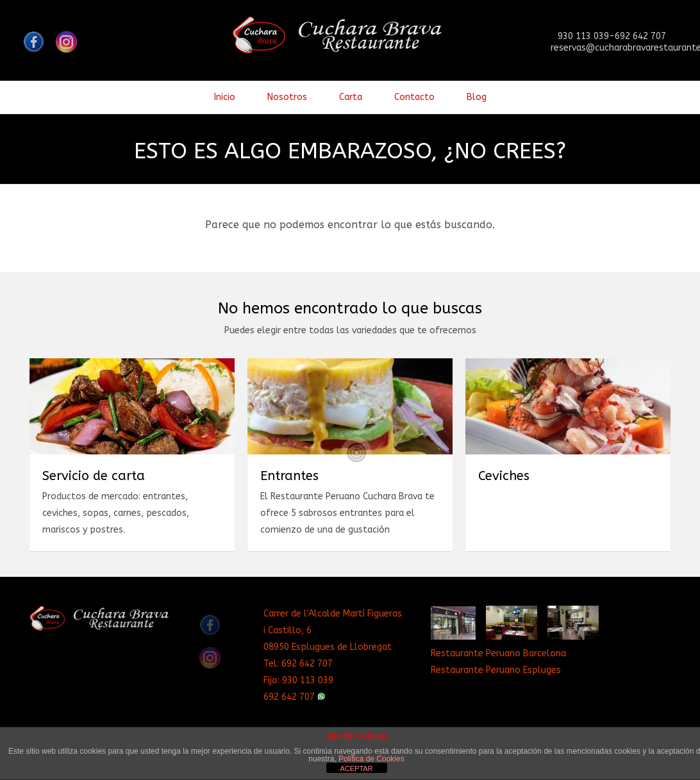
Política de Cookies (371, 759)
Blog (477, 97)
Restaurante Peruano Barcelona (498, 653)
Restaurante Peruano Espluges (496, 670)
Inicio (225, 97)
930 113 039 (308, 680)
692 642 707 (307, 664)
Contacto (414, 97)
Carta (351, 97)
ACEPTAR (356, 768)
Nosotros (287, 97)
